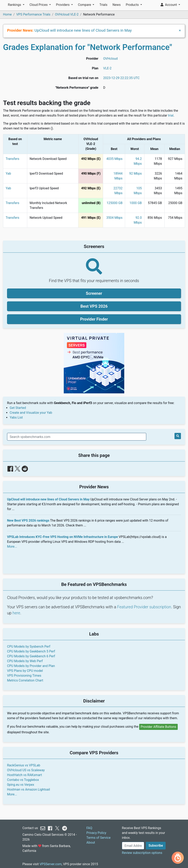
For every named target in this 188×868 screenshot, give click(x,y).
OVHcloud (110, 59)
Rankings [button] (15, 5)
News (117, 5)
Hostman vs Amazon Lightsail (29, 789)
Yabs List (16, 417)
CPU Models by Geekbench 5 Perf (31, 651)
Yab (8, 173)
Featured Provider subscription (144, 607)
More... (12, 547)
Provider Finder (94, 319)
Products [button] (133, 5)
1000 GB (136, 203)
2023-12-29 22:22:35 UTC (121, 78)
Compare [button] (85, 5)
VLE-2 (107, 68)
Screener (94, 293)
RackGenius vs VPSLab (24, 765)
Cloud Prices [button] (39, 5)
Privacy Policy (96, 833)
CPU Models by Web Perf (25, 661)
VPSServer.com (51, 864)
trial (171, 115)
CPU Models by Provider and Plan (31, 666)
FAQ (89, 828)
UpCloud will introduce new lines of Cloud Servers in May (83, 30)
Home (7, 14)
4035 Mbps (114, 159)
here (16, 613)
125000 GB (115, 203)
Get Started (18, 408)
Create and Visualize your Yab (31, 413)
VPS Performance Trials (33, 14)
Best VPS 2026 (94, 306)
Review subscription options (142, 853)
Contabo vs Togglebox (23, 780)
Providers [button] (63, 5)
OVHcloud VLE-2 (67, 14)
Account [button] (169, 5)
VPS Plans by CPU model (25, 671)
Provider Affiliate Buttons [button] (158, 727)
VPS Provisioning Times (24, 676)
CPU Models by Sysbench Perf (29, 647)
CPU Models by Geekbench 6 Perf (31, 656)
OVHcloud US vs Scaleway (26, 770)
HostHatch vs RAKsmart (25, 775)
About (91, 842)
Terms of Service (98, 838)
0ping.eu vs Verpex (21, 785)
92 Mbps (136, 173)
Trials (103, 5)
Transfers (12, 159)
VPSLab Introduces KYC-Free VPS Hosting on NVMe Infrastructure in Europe (62, 537)
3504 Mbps (114, 218)
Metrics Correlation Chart (25, 680)
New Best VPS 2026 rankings (28, 520)
